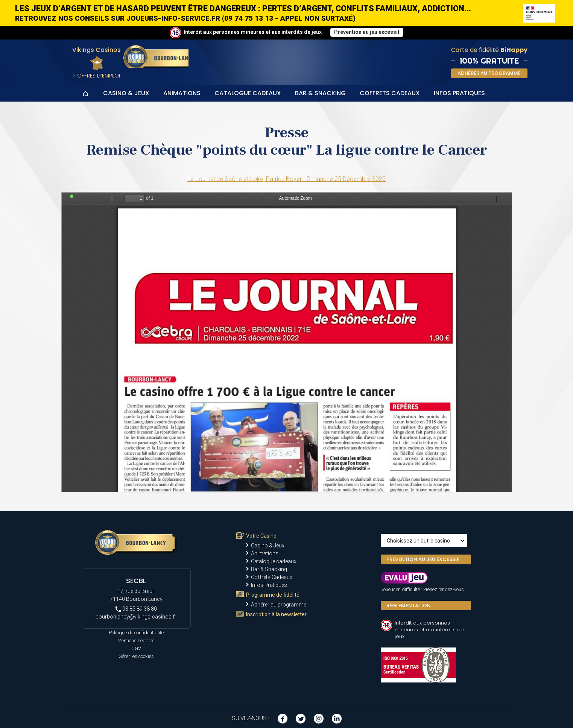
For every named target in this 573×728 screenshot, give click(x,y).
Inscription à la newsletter (276, 614)
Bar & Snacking (320, 93)
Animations (182, 93)
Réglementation (409, 606)
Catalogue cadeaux (248, 93)
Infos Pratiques (459, 93)
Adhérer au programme (279, 605)
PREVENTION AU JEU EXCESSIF (423, 559)
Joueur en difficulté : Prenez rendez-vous (422, 589)
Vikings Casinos (97, 50)
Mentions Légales (136, 641)
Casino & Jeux (126, 93)
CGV (136, 648)
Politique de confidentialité (136, 633)
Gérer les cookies (136, 656)
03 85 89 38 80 (136, 609)
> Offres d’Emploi (97, 76)
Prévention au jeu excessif (367, 32)
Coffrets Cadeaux (390, 93)
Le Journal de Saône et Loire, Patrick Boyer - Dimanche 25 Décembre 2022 (286, 179)
